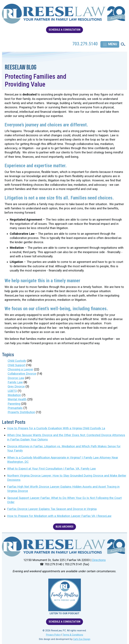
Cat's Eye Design (82, 639)
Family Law (15, 382)
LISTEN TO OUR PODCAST (64, 613)
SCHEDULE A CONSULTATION (64, 30)
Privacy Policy (53, 635)
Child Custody (17, 361)
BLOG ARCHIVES (64, 527)
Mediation (14, 395)
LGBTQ (12, 391)
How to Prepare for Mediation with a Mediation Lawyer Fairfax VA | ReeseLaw (59, 516)
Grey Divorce (16, 386)
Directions (99, 560)
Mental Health (17, 399)
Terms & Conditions (73, 635)
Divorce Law (16, 378)
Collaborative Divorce (22, 374)
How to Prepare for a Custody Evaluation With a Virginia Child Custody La (56, 428)
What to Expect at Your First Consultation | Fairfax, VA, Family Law (51, 469)
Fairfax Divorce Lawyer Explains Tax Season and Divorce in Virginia (52, 509)
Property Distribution (21, 412)
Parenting (14, 404)
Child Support (17, 365)
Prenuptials (15, 408)
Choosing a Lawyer (20, 369)
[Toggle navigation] (110, 44)
